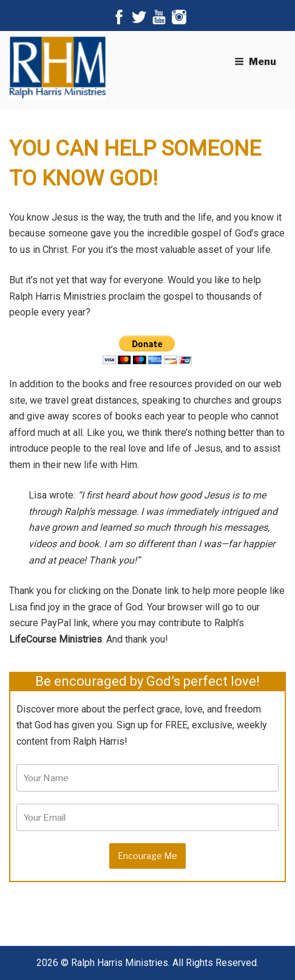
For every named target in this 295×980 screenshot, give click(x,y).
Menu (255, 62)
